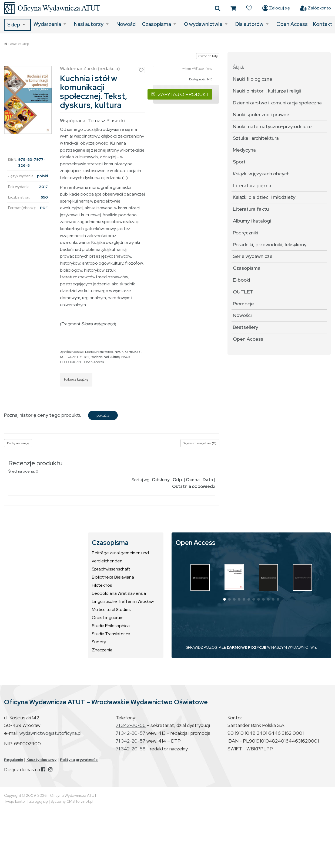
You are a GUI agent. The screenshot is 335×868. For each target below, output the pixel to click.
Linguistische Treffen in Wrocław (123, 601)
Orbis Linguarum (108, 618)
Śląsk (239, 67)
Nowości (126, 24)
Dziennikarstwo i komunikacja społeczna (277, 103)
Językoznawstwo (72, 352)
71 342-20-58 (131, 749)
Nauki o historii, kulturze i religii (267, 91)
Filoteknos (102, 585)
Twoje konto (14, 801)
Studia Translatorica (111, 634)
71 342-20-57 (130, 733)
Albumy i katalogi (252, 221)
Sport (239, 162)
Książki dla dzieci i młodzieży (264, 197)
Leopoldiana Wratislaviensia (119, 593)
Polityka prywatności (79, 760)
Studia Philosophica (111, 626)
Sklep (14, 25)
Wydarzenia (47, 24)
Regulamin (14, 760)
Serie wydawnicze (253, 256)
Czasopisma (156, 24)
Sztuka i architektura (256, 138)
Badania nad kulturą (105, 357)
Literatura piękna (252, 185)
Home (12, 44)
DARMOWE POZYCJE (247, 647)
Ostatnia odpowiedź (194, 486)
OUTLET (243, 292)
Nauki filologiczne (253, 79)
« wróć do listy (208, 56)
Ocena (193, 480)
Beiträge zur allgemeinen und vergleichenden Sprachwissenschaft (120, 561)
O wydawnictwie (203, 24)
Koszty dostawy (41, 760)
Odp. (178, 480)
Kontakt (323, 24)
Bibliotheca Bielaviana (113, 577)
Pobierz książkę (76, 379)
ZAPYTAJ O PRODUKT (180, 94)
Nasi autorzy (89, 24)
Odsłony (161, 480)
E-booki (242, 280)
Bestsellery (245, 327)
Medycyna (244, 150)
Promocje (243, 304)
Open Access (292, 24)
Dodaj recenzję (18, 443)
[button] (225, 599)
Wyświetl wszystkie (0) (200, 443)
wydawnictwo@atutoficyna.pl (50, 733)
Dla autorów (249, 24)
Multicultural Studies (111, 609)
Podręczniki (246, 233)
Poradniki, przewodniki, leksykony (270, 245)
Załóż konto (316, 8)
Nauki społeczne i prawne (261, 115)
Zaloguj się (276, 8)
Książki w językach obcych (261, 174)
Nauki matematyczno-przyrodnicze (272, 126)
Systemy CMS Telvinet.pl (72, 801)
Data (208, 480)
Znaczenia (102, 650)
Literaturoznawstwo (99, 352)
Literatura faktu (251, 209)
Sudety (99, 642)
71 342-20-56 (131, 725)
